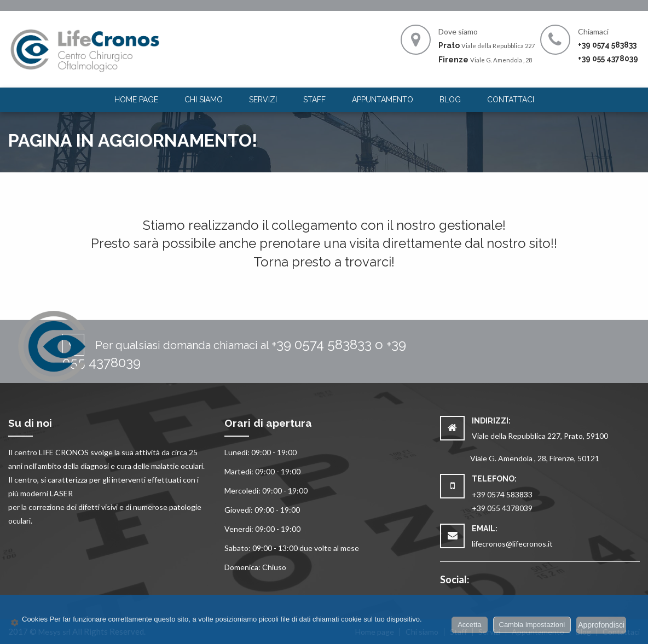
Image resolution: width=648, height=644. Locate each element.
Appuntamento (383, 100)
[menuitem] (136, 100)
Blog (450, 100)
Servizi (263, 100)
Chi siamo (204, 100)
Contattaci (511, 100)
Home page (136, 100)
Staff (314, 100)
